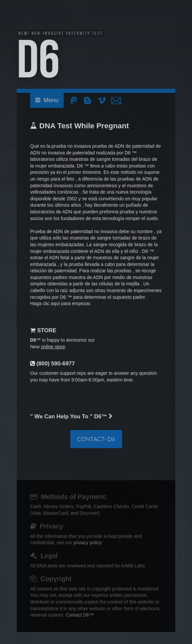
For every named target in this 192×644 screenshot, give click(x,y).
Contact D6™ (80, 616)
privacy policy (87, 543)
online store (53, 347)
